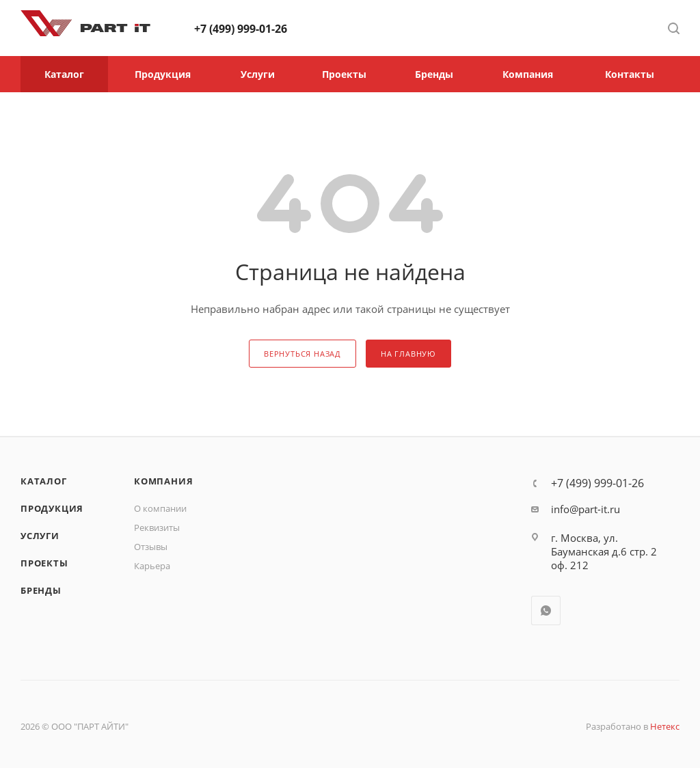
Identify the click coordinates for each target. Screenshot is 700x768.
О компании (160, 508)
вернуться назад (302, 354)
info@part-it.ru (585, 509)
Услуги (40, 536)
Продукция (52, 508)
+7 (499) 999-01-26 (241, 29)
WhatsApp (546, 611)
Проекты (44, 563)
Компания (163, 481)
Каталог (44, 481)
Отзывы (151, 547)
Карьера (152, 566)
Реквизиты (157, 527)
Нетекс (665, 726)
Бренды (41, 590)
